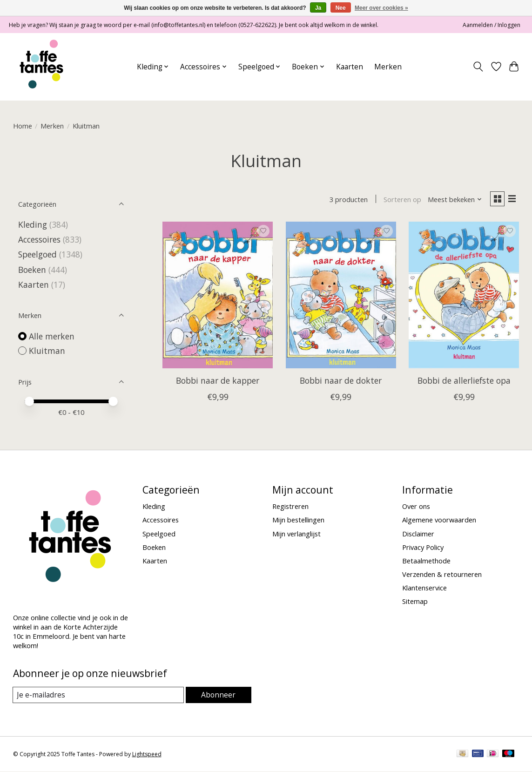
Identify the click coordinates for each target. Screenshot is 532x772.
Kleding (33, 224)
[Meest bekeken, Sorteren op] (452, 200)
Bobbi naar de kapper (218, 382)
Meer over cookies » (381, 8)
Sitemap (415, 601)
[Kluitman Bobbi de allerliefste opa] (464, 296)
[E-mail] (99, 695)
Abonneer (219, 695)
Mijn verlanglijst (296, 534)
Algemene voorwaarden (439, 520)
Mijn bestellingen (298, 520)
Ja (318, 8)
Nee (341, 8)
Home (23, 126)
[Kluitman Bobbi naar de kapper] (218, 296)
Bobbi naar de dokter (341, 382)
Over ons (416, 506)
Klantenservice (424, 588)
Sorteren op (400, 200)
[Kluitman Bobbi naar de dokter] (341, 296)
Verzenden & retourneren (442, 574)
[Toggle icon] (478, 67)
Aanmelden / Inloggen (492, 25)
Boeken (32, 270)
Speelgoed (37, 254)
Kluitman (47, 351)
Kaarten (350, 67)
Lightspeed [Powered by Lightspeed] (147, 755)
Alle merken (52, 336)
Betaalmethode (426, 561)
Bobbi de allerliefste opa (464, 382)
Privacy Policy (423, 547)
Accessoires (39, 239)
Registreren (290, 506)
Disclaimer (418, 534)
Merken (388, 67)
